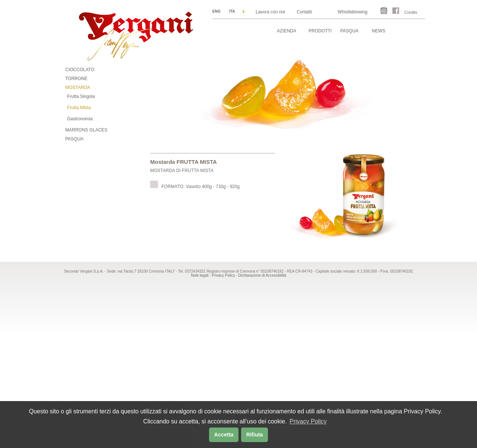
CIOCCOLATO (80, 70)
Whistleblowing (353, 12)
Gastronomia (80, 119)
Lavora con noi (270, 12)
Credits (411, 12)
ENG (217, 11)
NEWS (379, 31)
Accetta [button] (224, 435)
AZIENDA (287, 31)
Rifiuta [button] (255, 435)
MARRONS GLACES (86, 130)
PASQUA (349, 31)
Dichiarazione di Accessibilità (262, 275)
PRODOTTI (320, 31)
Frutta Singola (81, 96)
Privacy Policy (223, 275)
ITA (232, 11)
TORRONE (76, 79)
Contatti (304, 12)
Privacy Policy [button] (308, 421)
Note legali (200, 275)
